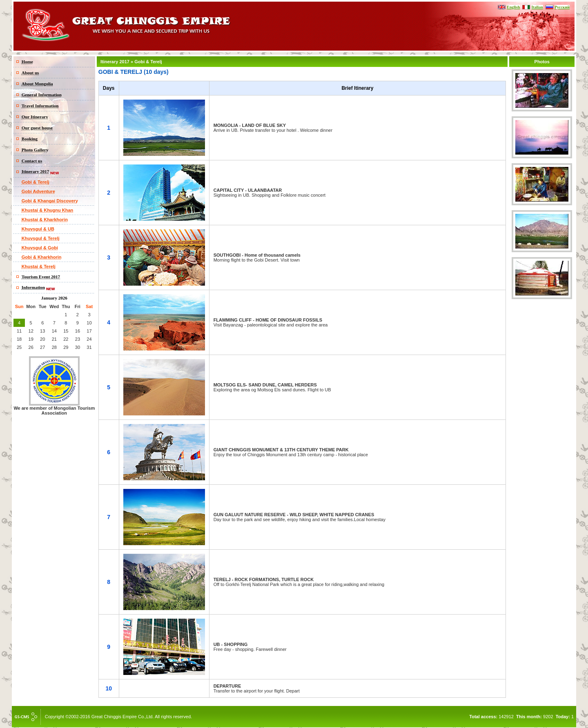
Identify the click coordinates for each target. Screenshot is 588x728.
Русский (562, 7)
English (513, 7)
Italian (537, 7)
